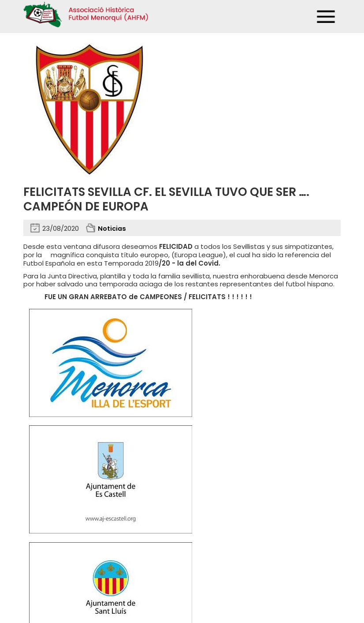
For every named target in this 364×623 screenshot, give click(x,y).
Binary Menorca (319, 588)
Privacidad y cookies (55, 570)
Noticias (112, 228)
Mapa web (154, 570)
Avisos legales (112, 570)
